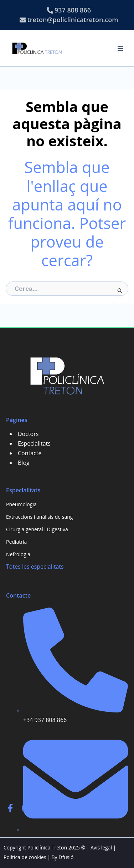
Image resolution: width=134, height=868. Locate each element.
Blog (24, 463)
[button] (120, 49)
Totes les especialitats (35, 567)
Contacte (30, 453)
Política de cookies (25, 857)
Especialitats (34, 443)
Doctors (28, 434)
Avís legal (101, 847)
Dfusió (66, 857)
